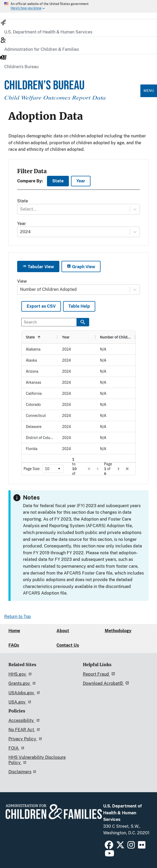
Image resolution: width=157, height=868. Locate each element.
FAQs (14, 645)
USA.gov (21, 702)
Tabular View (38, 267)
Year (81, 181)
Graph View (81, 267)
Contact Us (68, 645)
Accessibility (25, 720)
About (63, 631)
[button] (89, 469)
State (58, 181)
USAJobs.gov (25, 693)
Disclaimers (23, 772)
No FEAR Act (25, 730)
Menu (149, 91)
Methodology (118, 631)
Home (14, 631)
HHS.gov (21, 674)
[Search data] (83, 322)
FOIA (17, 748)
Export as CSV (41, 306)
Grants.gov (23, 683)
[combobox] (21, 209)
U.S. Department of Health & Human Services (48, 32)
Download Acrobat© (107, 683)
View (22, 281)
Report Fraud (100, 674)
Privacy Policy (26, 739)
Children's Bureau (21, 67)
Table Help (79, 306)
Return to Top (18, 617)
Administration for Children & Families (42, 49)
